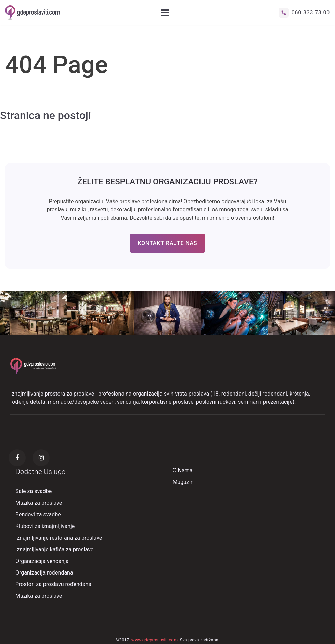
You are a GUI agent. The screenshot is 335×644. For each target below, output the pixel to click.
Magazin (183, 482)
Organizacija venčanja (42, 561)
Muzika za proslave (39, 503)
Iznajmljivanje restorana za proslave (59, 538)
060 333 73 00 (304, 13)
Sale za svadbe (34, 491)
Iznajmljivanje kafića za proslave (54, 549)
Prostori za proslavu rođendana (53, 584)
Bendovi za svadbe (38, 514)
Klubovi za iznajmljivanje (45, 526)
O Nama (183, 470)
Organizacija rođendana (44, 573)
